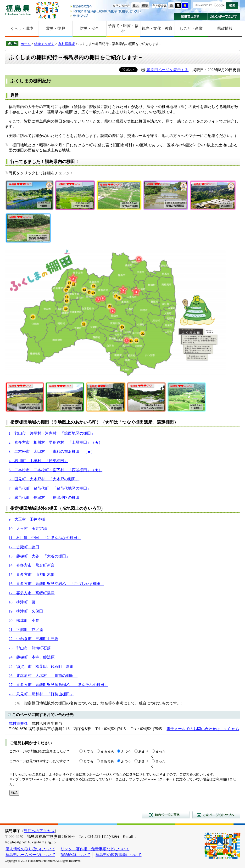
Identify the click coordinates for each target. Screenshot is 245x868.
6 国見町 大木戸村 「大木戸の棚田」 (44, 479)
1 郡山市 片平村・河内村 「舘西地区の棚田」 (52, 433)
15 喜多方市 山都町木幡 (32, 575)
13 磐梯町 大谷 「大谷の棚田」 (39, 556)
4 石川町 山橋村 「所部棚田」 (38, 461)
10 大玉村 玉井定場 (28, 529)
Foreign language (106, 11)
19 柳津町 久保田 (26, 611)
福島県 (18, 10)
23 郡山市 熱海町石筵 (30, 648)
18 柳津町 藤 (22, 602)
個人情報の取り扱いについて (30, 849)
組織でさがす (190, 17)
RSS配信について (75, 855)
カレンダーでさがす (224, 17)
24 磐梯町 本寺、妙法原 (32, 657)
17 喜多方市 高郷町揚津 (32, 593)
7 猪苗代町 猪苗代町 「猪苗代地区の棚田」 (50, 488)
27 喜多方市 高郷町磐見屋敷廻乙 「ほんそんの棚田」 (58, 685)
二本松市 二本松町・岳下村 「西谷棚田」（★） (56, 470)
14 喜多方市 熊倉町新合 (32, 565)
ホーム (26, 44)
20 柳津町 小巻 (24, 621)
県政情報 (225, 28)
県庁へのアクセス (39, 831)
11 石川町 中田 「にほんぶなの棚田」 (45, 538)
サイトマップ (106, 16)
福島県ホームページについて (30, 855)
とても (88, 751)
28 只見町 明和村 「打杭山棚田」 (41, 694)
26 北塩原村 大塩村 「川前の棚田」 (43, 676)
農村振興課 (67, 44)
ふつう (126, 751)
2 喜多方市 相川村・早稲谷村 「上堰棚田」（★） (56, 442)
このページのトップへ (216, 815)
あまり (143, 751)
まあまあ (107, 751)
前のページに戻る (166, 815)
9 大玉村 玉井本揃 (27, 519)
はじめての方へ (106, 7)
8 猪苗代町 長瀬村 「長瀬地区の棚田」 (46, 497)
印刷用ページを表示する (167, 70)
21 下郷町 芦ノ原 (26, 630)
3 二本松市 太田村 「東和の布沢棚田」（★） (52, 451)
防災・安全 (89, 28)
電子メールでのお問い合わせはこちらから (203, 729)
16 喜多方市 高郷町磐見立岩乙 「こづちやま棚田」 (56, 584)
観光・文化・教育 (157, 28)
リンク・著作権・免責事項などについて (95, 849)
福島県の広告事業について (118, 855)
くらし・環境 (22, 28)
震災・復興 (56, 28)
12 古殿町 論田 (24, 547)
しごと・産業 (191, 28)
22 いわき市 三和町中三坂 (33, 639)
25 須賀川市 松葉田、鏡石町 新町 (41, 667)
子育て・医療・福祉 (123, 28)
